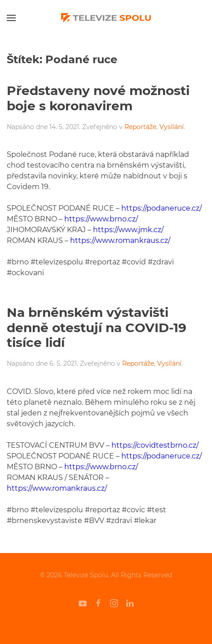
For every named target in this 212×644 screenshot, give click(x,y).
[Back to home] (106, 18)
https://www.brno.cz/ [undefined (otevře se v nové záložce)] (101, 219)
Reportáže (140, 127)
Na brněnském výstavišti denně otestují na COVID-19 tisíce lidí (97, 327)
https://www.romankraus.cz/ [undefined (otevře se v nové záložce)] (120, 240)
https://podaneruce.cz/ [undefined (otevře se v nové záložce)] (161, 208)
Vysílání (172, 127)
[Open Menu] (11, 18)
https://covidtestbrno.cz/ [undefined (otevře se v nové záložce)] (155, 445)
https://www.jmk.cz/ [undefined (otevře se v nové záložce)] (128, 230)
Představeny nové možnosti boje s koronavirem (98, 98)
